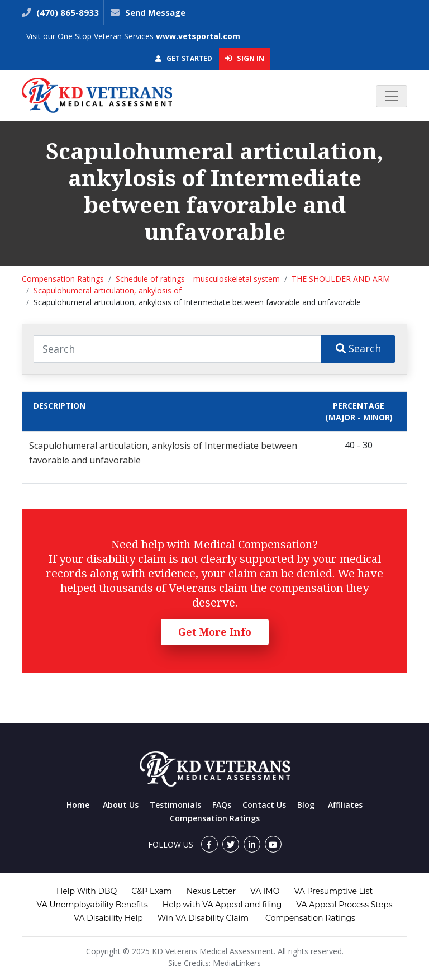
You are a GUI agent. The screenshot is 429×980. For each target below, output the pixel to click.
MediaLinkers (237, 963)
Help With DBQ (87, 891)
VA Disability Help (108, 918)
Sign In (244, 58)
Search (358, 348)
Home (78, 805)
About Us (121, 805)
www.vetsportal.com (198, 36)
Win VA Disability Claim (203, 918)
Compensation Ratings (63, 279)
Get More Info (215, 632)
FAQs (222, 805)
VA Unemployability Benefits (92, 905)
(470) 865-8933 (66, 12)
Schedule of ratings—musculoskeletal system (198, 279)
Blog (306, 805)
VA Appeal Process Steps (344, 905)
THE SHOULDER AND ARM (341, 279)
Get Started (184, 58)
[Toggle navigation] (392, 96)
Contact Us (264, 805)
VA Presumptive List (333, 891)
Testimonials (175, 805)
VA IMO (265, 891)
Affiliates (345, 805)
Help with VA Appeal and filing (222, 905)
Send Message (155, 12)
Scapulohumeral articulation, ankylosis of (108, 290)
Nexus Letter (211, 891)
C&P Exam (151, 891)
